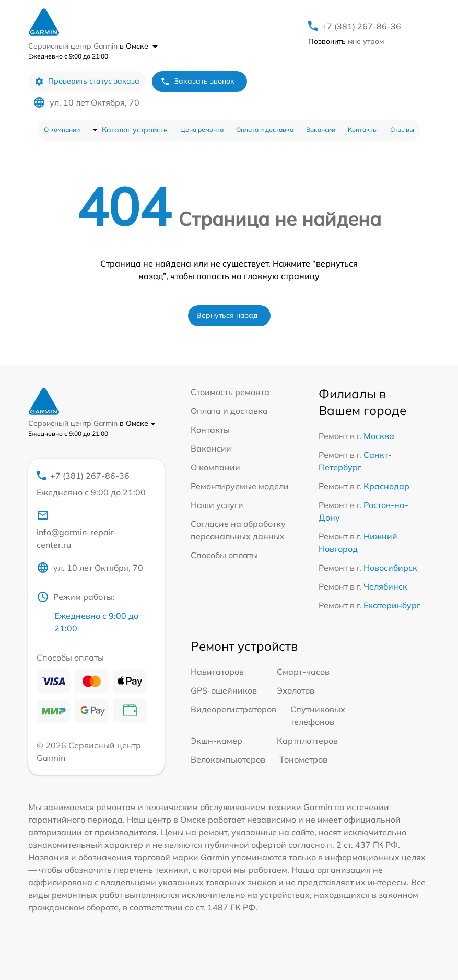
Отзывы (402, 129)
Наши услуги (217, 505)
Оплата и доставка (265, 129)
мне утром (346, 41)
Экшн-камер (216, 741)
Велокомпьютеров (228, 759)
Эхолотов (296, 690)
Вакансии (321, 129)
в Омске (139, 46)
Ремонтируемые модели (240, 486)
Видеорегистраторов (233, 709)
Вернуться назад (227, 315)
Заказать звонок (197, 81)
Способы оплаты (224, 555)
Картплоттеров (307, 741)
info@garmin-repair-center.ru (77, 529)
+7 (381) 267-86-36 (361, 26)
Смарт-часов (303, 672)
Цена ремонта (202, 129)
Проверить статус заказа (87, 81)
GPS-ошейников (224, 690)
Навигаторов (217, 672)
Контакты (363, 129)
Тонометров (303, 759)
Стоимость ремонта (230, 392)
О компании (62, 129)
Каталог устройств (135, 130)
